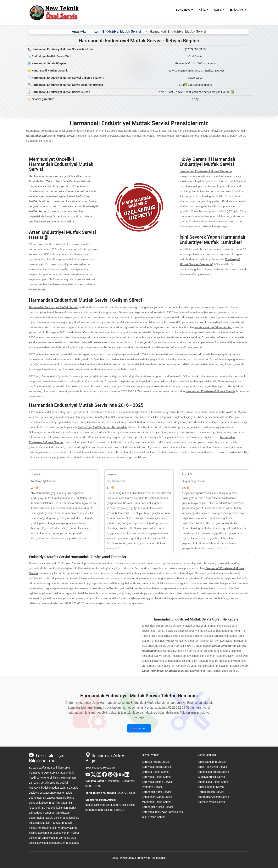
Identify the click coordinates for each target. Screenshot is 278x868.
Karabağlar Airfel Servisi (156, 792)
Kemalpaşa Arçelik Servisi (214, 772)
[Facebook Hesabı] (105, 776)
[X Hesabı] (93, 776)
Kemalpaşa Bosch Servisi (214, 782)
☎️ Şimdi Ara (139, 728)
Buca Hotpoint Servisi (211, 787)
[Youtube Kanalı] (88, 776)
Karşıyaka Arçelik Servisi (157, 767)
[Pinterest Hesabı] (110, 776)
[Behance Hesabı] (121, 776)
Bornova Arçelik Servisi (156, 762)
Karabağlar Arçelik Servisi (157, 807)
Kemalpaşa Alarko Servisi (157, 797)
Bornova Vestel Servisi (212, 802)
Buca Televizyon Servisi (213, 767)
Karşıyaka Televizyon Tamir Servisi (163, 812)
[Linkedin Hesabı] (127, 776)
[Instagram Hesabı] (99, 776)
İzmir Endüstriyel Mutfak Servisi (118, 32)
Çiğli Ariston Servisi (153, 817)
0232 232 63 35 (126, 793)
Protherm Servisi (152, 787)
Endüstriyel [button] (238, 10)
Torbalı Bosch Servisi (211, 792)
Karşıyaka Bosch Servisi (156, 777)
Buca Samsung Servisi (212, 762)
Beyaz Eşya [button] (185, 10)
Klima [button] (203, 10)
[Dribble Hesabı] (116, 776)
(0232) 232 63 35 (195, 49)
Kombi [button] (219, 10)
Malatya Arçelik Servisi (212, 777)
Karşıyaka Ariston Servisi (157, 782)
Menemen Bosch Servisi (156, 802)
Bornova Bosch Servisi (156, 772)
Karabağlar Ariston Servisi (214, 797)
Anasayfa (79, 32)
